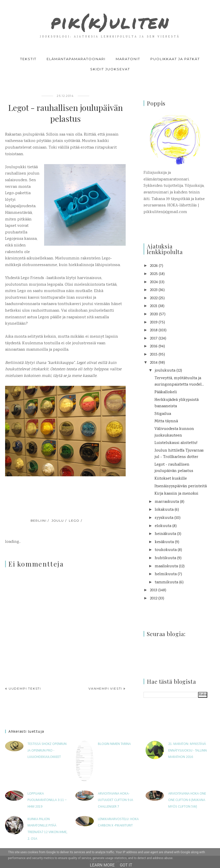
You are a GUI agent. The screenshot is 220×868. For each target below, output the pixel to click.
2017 (154, 339)
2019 (154, 323)
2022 (154, 298)
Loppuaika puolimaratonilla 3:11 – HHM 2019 (47, 800)
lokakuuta (164, 510)
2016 (154, 346)
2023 (154, 290)
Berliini (39, 521)
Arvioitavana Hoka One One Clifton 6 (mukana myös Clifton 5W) (187, 800)
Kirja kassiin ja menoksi (176, 494)
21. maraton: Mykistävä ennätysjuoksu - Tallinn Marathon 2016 (187, 751)
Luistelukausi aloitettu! (176, 443)
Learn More (102, 865)
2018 (154, 330)
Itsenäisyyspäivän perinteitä (181, 486)
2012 (154, 599)
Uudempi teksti (25, 688)
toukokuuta (166, 550)
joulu (58, 521)
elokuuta (163, 526)
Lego (74, 521)
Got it (126, 865)
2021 (154, 306)
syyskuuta (164, 518)
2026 (154, 266)
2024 (154, 282)
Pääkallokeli (166, 392)
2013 (154, 590)
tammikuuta (166, 582)
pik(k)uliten (110, 21)
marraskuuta (167, 502)
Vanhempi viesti (105, 688)
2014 (154, 363)
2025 (154, 274)
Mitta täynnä (166, 421)
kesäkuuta (164, 542)
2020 (154, 314)
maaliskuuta (166, 566)
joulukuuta (165, 371)
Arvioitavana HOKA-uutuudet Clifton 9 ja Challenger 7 (115, 800)
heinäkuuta (165, 534)
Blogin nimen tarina (114, 744)
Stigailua (163, 414)
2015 (154, 355)
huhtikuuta (165, 558)
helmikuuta (166, 574)
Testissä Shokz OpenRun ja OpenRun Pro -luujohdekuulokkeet (47, 751)
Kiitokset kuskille (171, 479)
